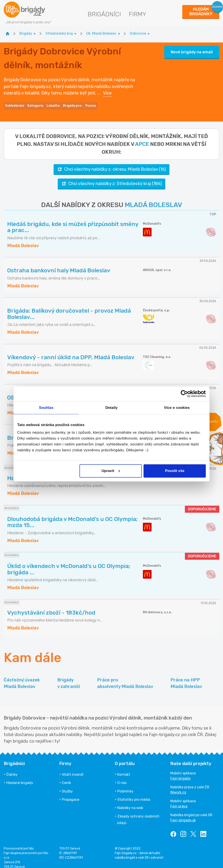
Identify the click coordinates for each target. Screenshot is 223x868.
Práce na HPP (186, 678)
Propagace (71, 794)
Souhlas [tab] (46, 408)
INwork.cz (178, 787)
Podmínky (125, 786)
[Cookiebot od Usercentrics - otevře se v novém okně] (187, 394)
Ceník (66, 778)
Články (12, 769)
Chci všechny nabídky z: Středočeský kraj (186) (111, 178)
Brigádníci (104, 14)
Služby (67, 786)
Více (107, 90)
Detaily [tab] (111, 408)
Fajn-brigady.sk (183, 815)
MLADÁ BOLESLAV (153, 199)
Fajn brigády (181, 773)
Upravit (111, 471)
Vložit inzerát (73, 769)
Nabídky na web (130, 803)
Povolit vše (175, 471)
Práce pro (125, 678)
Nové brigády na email (192, 49)
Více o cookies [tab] (177, 408)
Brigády (69, 678)
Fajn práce (179, 801)
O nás (122, 778)
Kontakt (124, 769)
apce (142, 139)
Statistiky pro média (134, 794)
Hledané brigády (20, 778)
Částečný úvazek (22, 678)
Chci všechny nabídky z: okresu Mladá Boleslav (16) (111, 164)
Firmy (138, 14)
